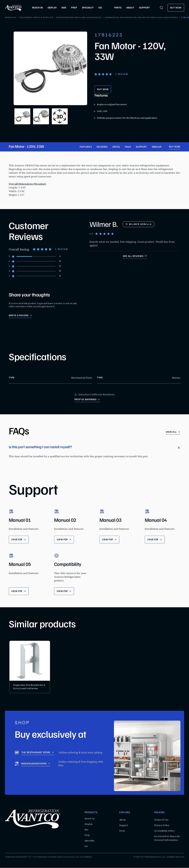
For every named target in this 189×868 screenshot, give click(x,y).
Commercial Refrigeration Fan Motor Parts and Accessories (133, 18)
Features (86, 147)
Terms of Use (161, 820)
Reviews (102, 147)
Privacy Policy (162, 825)
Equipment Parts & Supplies (29, 18)
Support (141, 147)
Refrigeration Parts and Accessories (71, 18)
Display (89, 824)
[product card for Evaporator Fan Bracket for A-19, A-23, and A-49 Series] (30, 667)
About (122, 820)
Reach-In (90, 819)
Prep (87, 835)
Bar (86, 830)
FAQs (128, 147)
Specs (116, 147)
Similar (157, 147)
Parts (122, 831)
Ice (86, 846)
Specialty (89, 841)
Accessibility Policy (164, 831)
